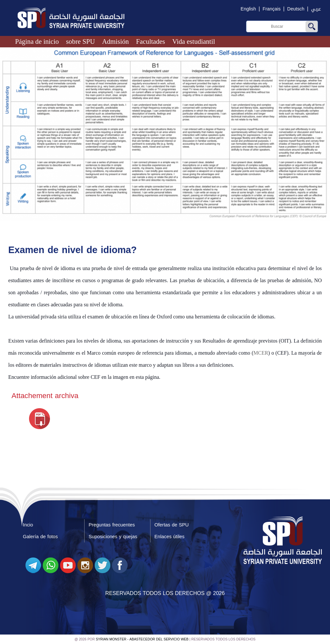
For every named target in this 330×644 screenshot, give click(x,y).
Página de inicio (37, 41)
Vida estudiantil (194, 41)
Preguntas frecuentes (112, 525)
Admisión (116, 41)
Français (271, 9)
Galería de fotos (40, 537)
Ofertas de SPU (172, 525)
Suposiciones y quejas (113, 537)
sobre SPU (80, 41)
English (248, 9)
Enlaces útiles (169, 537)
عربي (316, 9)
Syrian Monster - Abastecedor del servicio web (142, 639)
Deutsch (296, 9)
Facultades (151, 41)
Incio (28, 525)
